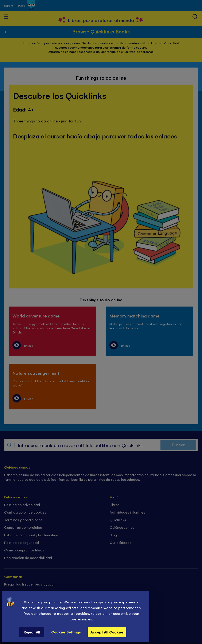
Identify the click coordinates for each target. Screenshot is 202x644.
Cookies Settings (66, 632)
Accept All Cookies (107, 632)
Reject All (32, 632)
